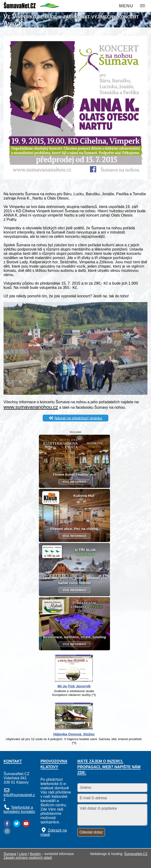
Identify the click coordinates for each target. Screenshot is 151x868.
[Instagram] (7, 831)
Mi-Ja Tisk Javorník (74, 686)
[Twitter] (17, 824)
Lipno (23, 854)
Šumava (10, 854)
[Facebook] (7, 824)
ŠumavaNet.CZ (136, 854)
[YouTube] (26, 824)
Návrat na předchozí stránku (78, 418)
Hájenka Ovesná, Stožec (74, 734)
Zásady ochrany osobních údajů (28, 858)
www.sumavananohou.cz (31, 407)
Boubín (36, 854)
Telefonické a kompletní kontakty (19, 809)
